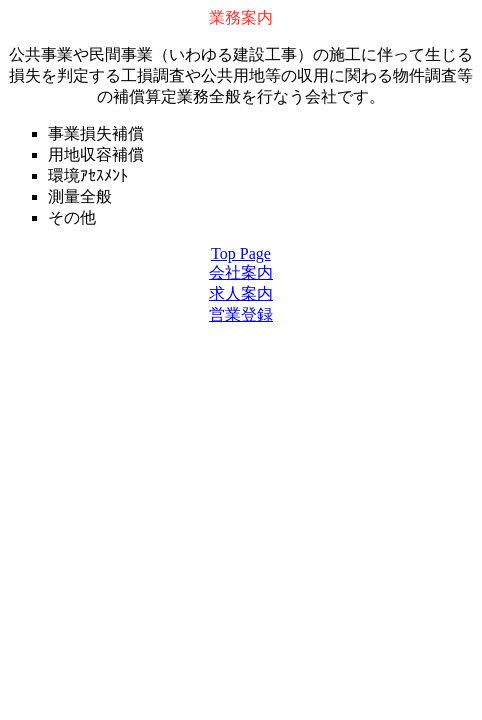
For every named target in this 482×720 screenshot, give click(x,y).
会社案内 (241, 272)
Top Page (241, 253)
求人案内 (241, 293)
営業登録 (241, 314)
